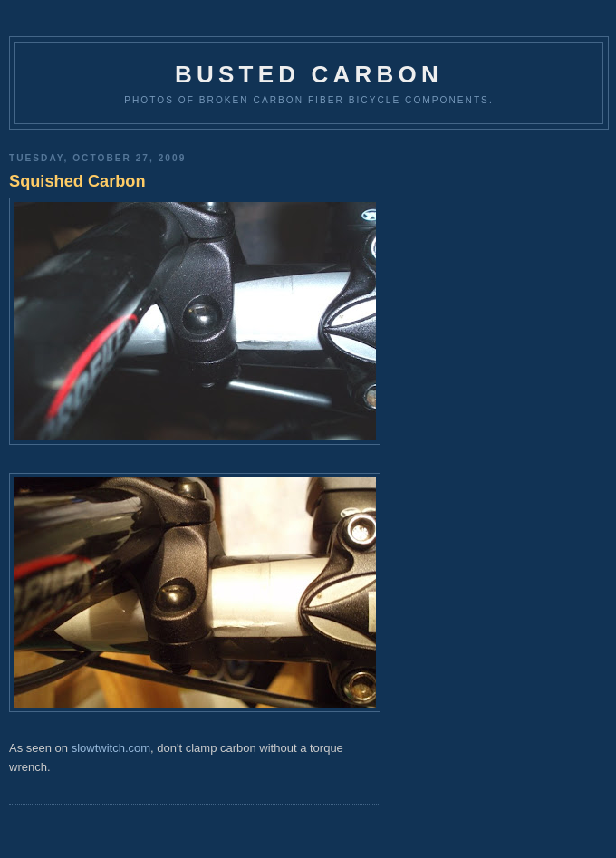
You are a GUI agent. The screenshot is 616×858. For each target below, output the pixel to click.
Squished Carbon (77, 181)
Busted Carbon (309, 74)
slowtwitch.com (111, 748)
